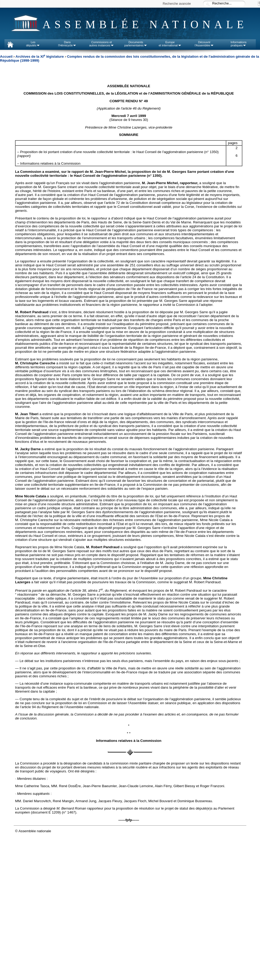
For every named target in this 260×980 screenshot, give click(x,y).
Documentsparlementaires (136, 44)
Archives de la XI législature (40, 57)
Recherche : (208, 4)
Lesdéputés (33, 44)
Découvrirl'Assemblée (204, 44)
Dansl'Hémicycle (67, 44)
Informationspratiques (239, 44)
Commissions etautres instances (101, 44)
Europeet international (170, 44)
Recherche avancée (177, 4)
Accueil (6, 57)
